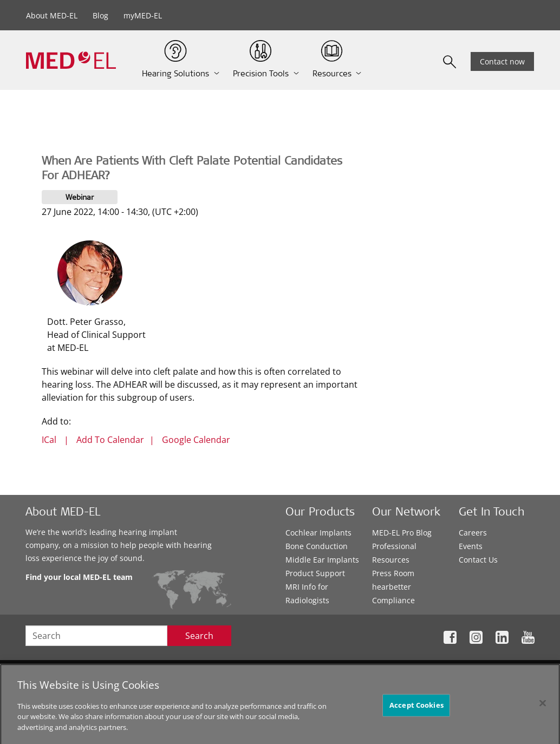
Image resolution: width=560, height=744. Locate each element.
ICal (49, 440)
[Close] (543, 707)
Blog (100, 15)
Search (199, 636)
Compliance (393, 600)
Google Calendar (196, 440)
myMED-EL (143, 15)
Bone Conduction (317, 546)
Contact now (502, 61)
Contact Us (478, 560)
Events (471, 546)
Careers (473, 533)
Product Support (315, 573)
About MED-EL (52, 15)
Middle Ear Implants (322, 560)
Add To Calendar (110, 440)
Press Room (393, 573)
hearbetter (392, 587)
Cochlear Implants (318, 533)
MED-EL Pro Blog (402, 533)
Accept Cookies (416, 708)
